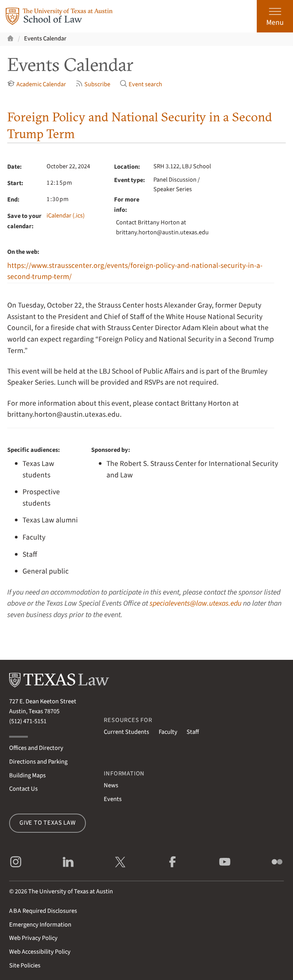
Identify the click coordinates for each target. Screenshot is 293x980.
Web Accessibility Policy (40, 952)
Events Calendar (45, 39)
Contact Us (23, 789)
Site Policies (25, 965)
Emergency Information (40, 925)
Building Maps (27, 775)
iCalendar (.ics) (66, 216)
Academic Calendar (37, 84)
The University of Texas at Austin (71, 891)
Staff (193, 732)
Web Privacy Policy (33, 938)
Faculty (168, 732)
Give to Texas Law (48, 823)
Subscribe (93, 84)
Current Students (126, 732)
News (111, 785)
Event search (141, 84)
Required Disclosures (43, 911)
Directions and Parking (38, 762)
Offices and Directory (36, 748)
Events (113, 799)
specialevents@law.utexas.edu (196, 603)
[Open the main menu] (275, 16)
